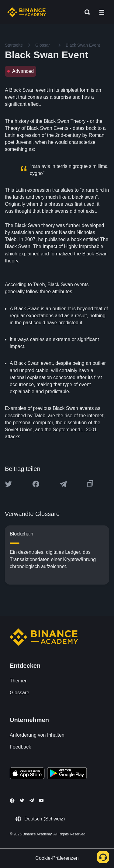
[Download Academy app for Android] (67, 774)
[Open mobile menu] (102, 12)
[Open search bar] (85, 12)
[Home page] (27, 12)
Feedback (20, 747)
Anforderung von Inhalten (37, 735)
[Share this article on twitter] (9, 484)
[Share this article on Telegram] (63, 484)
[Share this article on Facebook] (36, 484)
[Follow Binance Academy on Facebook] (12, 801)
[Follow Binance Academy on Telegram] (32, 800)
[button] (102, 12)
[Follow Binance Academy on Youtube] (41, 800)
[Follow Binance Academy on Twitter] (22, 800)
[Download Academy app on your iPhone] (27, 774)
